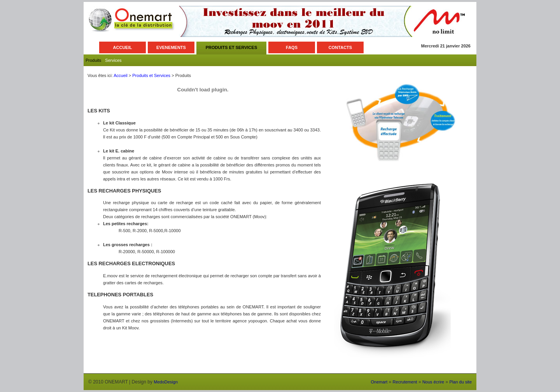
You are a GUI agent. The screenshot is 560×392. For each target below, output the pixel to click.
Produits (93, 60)
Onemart (379, 382)
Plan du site (461, 382)
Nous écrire (433, 382)
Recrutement (405, 382)
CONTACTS (340, 47)
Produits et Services (151, 75)
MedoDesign (166, 382)
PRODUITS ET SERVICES (231, 47)
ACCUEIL (123, 47)
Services (113, 60)
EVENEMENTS (171, 47)
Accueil (120, 75)
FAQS (292, 47)
